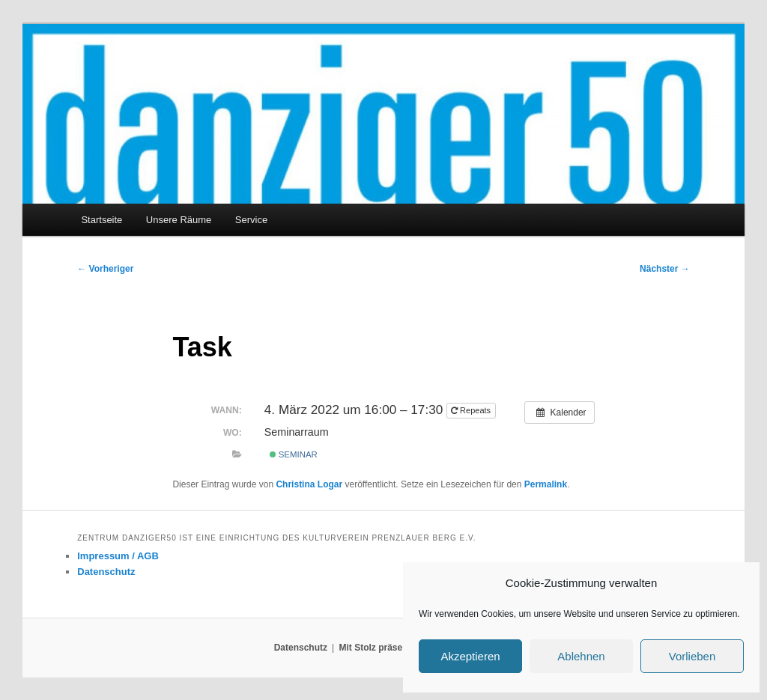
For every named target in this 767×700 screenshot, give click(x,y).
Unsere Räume (179, 220)
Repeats (472, 410)
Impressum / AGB (118, 556)
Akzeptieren (470, 656)
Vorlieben (692, 656)
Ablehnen (581, 656)
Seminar (294, 454)
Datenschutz (106, 572)
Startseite (101, 220)
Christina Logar (309, 484)
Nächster (665, 269)
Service (251, 220)
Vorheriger (105, 269)
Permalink (546, 484)
